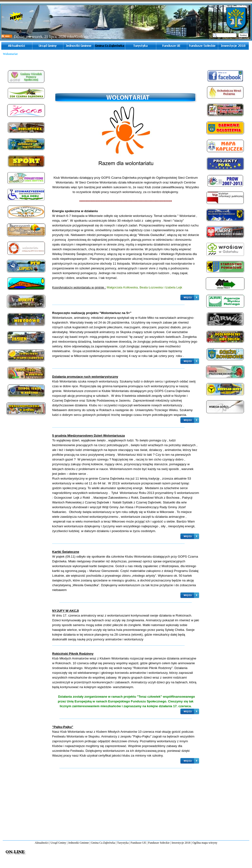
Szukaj (243, 35)
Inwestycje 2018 (181, 843)
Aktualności (42, 843)
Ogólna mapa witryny (205, 843)
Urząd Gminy (58, 843)
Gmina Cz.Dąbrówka (103, 843)
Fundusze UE (138, 843)
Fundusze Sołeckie (159, 843)
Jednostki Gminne (78, 843)
